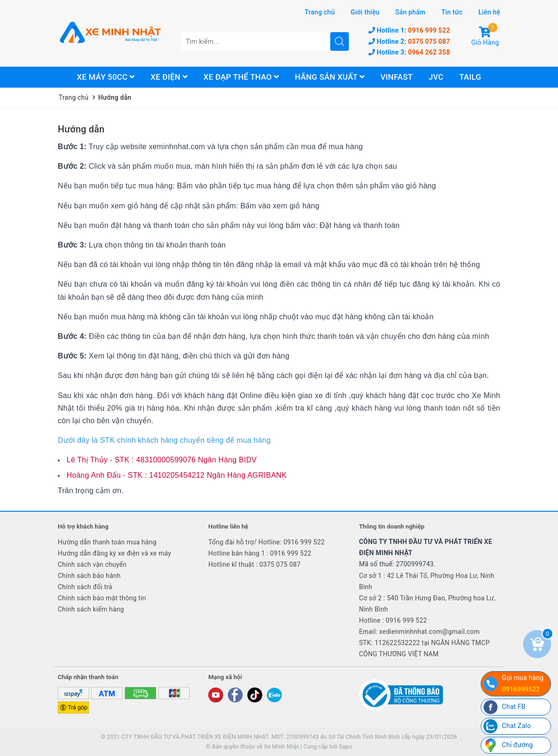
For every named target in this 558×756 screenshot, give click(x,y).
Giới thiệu (365, 12)
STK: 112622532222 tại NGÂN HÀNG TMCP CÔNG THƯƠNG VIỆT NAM (425, 648)
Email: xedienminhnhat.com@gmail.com (419, 632)
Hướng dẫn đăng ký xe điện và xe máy (114, 553)
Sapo (346, 747)
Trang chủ (320, 12)
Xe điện (169, 77)
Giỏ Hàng (485, 36)
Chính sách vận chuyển (92, 564)
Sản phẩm (411, 12)
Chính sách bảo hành (89, 576)
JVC (436, 77)
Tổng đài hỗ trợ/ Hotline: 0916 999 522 (266, 542)
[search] (340, 41)
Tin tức (452, 12)
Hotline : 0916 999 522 (393, 620)
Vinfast (397, 77)
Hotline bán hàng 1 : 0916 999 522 (260, 553)
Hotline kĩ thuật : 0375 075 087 (254, 564)
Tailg (470, 77)
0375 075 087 (409, 41)
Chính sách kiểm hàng (91, 609)
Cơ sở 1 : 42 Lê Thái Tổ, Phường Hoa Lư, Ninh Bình (427, 581)
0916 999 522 (409, 30)
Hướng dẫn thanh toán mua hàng (107, 542)
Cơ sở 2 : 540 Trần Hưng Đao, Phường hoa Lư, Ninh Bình (427, 604)
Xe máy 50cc (106, 77)
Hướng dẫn (81, 129)
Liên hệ (489, 12)
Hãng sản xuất (330, 77)
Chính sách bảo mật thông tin (102, 598)
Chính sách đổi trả (85, 587)
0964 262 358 (409, 52)
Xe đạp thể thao (241, 77)
